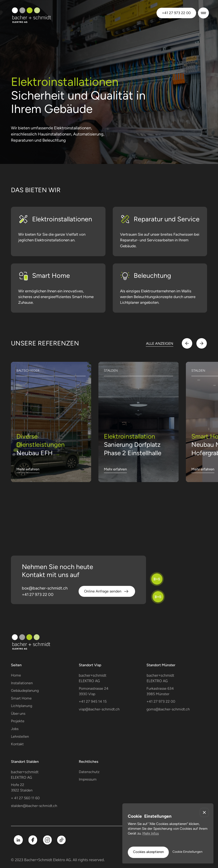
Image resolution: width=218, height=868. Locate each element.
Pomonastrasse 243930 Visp (94, 691)
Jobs (15, 729)
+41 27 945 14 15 (93, 701)
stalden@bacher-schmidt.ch (34, 806)
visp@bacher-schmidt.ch (99, 709)
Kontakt (17, 744)
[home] (39, 13)
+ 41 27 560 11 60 (25, 798)
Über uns (18, 714)
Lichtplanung (22, 706)
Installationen (22, 683)
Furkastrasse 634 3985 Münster (160, 691)
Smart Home (21, 698)
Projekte (18, 721)
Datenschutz (89, 772)
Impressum (88, 779)
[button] (203, 13)
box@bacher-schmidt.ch (45, 588)
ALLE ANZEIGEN (160, 343)
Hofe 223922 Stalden (22, 788)
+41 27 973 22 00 (176, 13)
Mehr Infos (151, 833)
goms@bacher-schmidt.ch (168, 709)
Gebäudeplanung (25, 691)
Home (16, 675)
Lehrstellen (20, 737)
